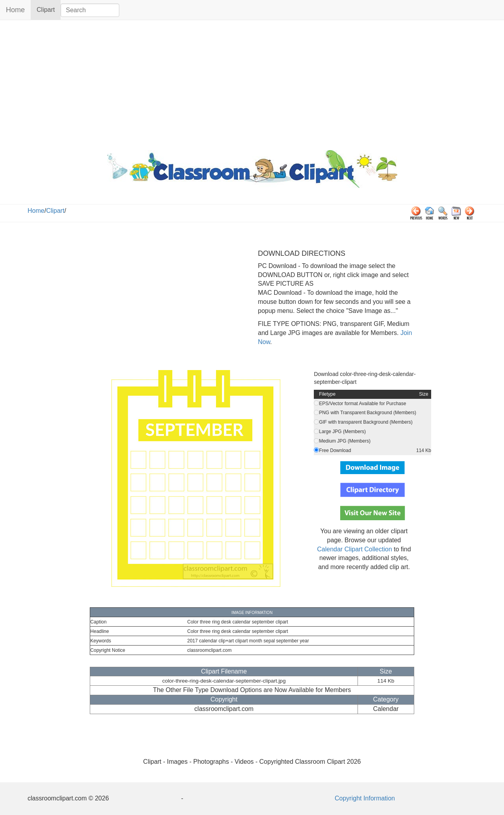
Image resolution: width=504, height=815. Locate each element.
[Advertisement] (252, 83)
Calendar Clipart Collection (354, 549)
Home (15, 10)
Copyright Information (365, 798)
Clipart (49, 9)
